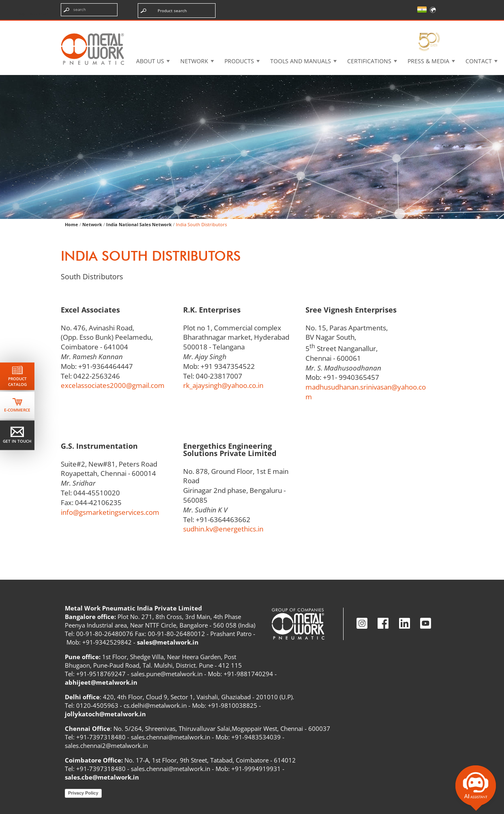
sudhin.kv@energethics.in (223, 529)
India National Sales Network (139, 224)
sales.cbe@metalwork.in (102, 777)
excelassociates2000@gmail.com (113, 385)
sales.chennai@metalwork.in (171, 737)
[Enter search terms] (89, 10)
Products (239, 61)
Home (72, 224)
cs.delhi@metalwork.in (155, 705)
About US (150, 61)
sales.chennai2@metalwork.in (106, 745)
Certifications (369, 61)
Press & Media (428, 61)
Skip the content (34, 14)
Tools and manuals (301, 61)
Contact (479, 61)
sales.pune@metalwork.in (167, 674)
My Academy (417, 26)
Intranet (363, 26)
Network (194, 61)
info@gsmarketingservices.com (110, 512)
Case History (308, 26)
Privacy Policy (83, 793)
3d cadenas (250, 26)
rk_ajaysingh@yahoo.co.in (223, 385)
